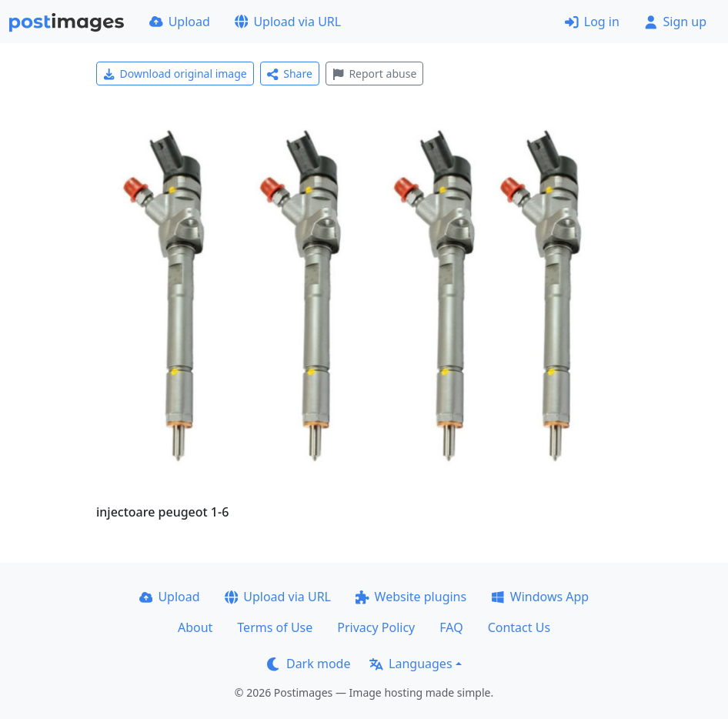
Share (290, 74)
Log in (592, 22)
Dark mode (309, 664)
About (195, 627)
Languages (411, 664)
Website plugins (411, 597)
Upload (180, 22)
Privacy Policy (376, 627)
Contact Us (519, 627)
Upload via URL (288, 22)
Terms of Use (275, 627)
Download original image (175, 74)
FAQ (451, 627)
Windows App (540, 597)
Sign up (675, 22)
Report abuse (374, 74)
